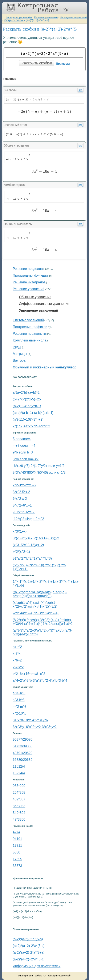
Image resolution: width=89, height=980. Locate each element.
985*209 (19, 786)
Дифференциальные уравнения (44, 304)
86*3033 (19, 806)
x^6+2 (17, 660)
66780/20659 (23, 760)
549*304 (19, 813)
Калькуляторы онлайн (19, 17)
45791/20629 (23, 753)
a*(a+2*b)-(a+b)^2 (26, 393)
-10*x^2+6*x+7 (24, 512)
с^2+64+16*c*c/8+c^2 (29, 674)
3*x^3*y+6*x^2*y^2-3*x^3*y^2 (35, 727)
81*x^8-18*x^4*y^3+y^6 (30, 720)
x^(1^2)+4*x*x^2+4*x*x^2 (32, 426)
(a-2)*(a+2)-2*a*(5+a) (29, 953)
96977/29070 (23, 739)
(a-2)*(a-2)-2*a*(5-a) (28, 939)
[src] (80, 90)
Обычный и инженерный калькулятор (45, 367)
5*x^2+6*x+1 (22, 505)
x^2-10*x (19, 713)
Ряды (17, 347)
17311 (18, 846)
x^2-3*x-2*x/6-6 (24, 485)
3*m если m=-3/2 (26, 459)
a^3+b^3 (19, 693)
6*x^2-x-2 (20, 499)
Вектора (19, 361)
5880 (17, 852)
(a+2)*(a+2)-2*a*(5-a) (29, 946)
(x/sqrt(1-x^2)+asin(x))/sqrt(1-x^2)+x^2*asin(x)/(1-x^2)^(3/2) (35, 605)
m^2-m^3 (20, 707)
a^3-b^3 (19, 700)
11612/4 (19, 766)
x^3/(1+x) (20, 531)
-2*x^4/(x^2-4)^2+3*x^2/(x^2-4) (36, 613)
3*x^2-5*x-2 (21, 492)
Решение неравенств (29, 334)
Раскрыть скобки (14, 20)
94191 (18, 839)
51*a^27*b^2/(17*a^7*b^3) (32, 558)
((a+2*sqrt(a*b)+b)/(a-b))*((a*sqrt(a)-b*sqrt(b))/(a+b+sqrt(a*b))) (40, 594)
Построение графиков (30, 327)
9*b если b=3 (23, 452)
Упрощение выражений (74, 17)
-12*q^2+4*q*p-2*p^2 (29, 519)
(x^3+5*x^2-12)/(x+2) (28, 545)
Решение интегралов (29, 282)
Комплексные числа (30, 340)
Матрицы (20, 354)
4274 (17, 832)
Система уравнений (28, 320)
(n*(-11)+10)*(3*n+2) (28, 419)
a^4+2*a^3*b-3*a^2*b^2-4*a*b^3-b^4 (40, 681)
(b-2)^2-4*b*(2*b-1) (27, 406)
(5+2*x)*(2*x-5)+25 (27, 399)
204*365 (19, 793)
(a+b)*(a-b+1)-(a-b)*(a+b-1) (33, 413)
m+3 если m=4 (24, 446)
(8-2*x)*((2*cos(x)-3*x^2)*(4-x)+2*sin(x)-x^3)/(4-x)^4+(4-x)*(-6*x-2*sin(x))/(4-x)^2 (43, 622)
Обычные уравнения (35, 297)
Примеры (63, 64)
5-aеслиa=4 (22, 439)
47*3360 (19, 819)
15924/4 (19, 773)
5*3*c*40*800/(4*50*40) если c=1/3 (39, 473)
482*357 (19, 799)
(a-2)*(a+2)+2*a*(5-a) (29, 959)
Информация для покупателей (37, 966)
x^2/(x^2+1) (21, 552)
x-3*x (17, 654)
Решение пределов (28, 269)
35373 (18, 866)
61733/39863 (23, 746)
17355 (18, 859)
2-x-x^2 (18, 667)
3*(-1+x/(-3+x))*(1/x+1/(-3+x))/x (36, 538)
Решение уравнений (46, 17)
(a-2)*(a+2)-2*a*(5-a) (37, 20)
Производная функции (30, 275)
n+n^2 (17, 647)
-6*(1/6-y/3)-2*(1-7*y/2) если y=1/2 (39, 466)
